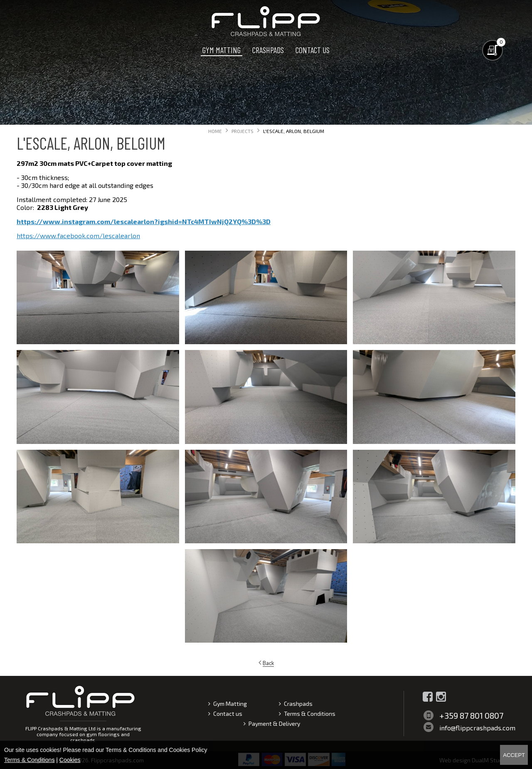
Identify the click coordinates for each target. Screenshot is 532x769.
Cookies (70, 760)
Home (215, 131)
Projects (243, 131)
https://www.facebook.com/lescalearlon (78, 235)
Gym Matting (222, 50)
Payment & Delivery (274, 723)
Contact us (313, 50)
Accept (514, 755)
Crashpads (268, 50)
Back (268, 663)
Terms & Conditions (310, 714)
